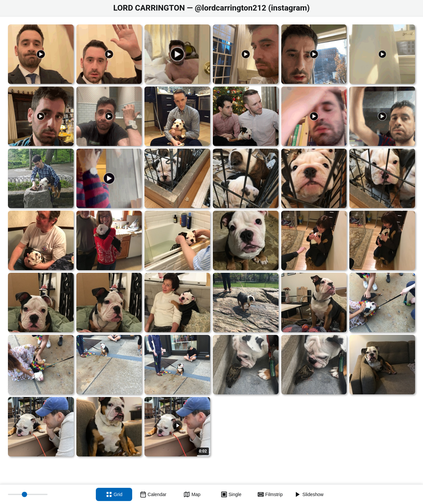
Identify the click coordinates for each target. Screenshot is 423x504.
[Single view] (231, 494)
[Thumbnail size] (28, 494)
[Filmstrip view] (270, 494)
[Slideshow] (309, 494)
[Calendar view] (153, 494)
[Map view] (192, 494)
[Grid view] (114, 494)
